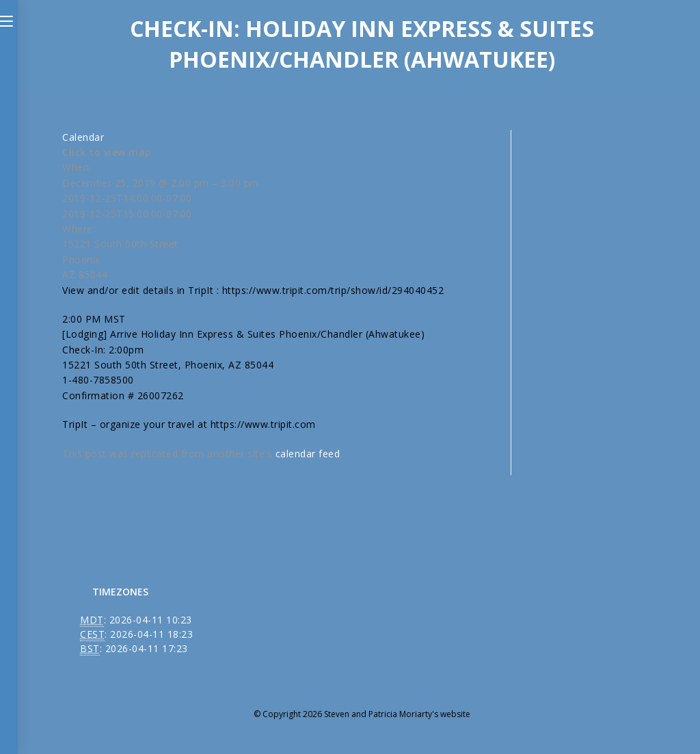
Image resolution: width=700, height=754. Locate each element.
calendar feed (308, 454)
